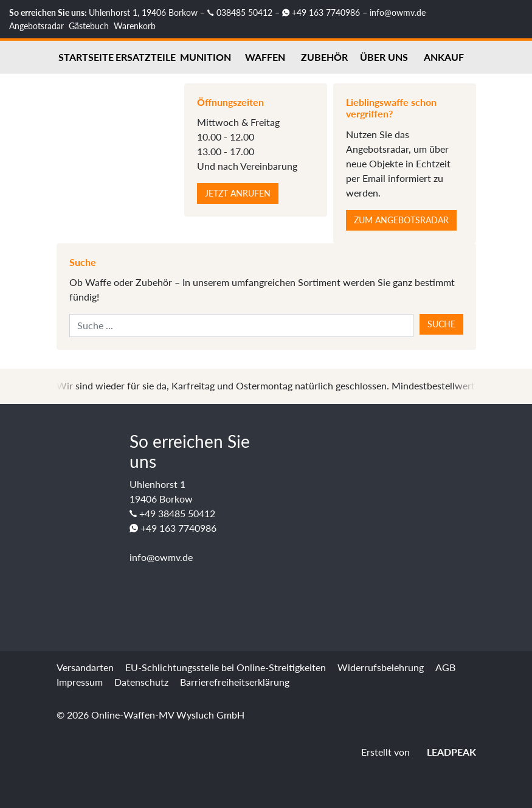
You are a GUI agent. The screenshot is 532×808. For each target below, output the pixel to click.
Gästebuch (89, 26)
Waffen (265, 57)
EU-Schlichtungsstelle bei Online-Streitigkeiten (226, 667)
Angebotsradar (36, 26)
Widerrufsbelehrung (381, 667)
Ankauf (444, 57)
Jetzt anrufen (238, 193)
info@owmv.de (398, 12)
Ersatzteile (146, 57)
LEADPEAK (444, 752)
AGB (445, 667)
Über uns (384, 57)
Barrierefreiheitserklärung (235, 682)
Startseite (86, 57)
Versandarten (85, 667)
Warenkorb (135, 26)
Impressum (80, 682)
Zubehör (324, 57)
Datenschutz (141, 682)
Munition (206, 57)
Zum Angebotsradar (401, 220)
